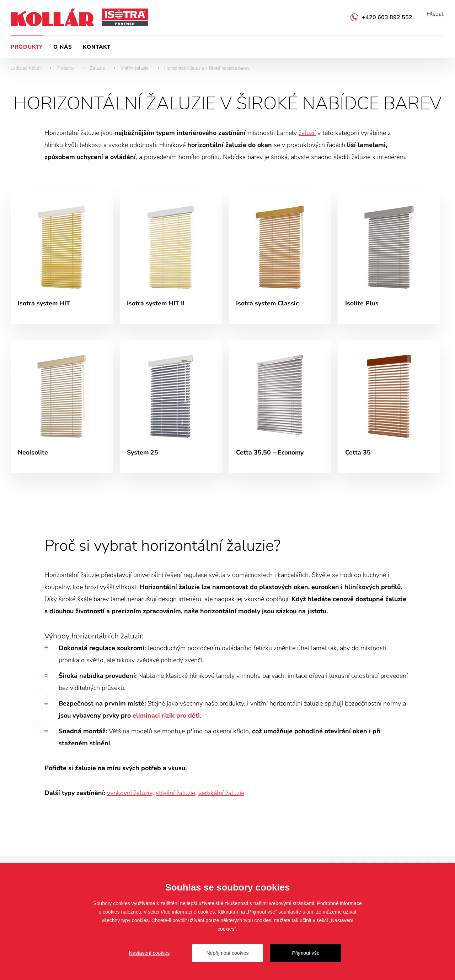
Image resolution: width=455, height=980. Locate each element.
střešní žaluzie (175, 796)
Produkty (27, 47)
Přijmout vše (306, 953)
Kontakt (97, 47)
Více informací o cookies (188, 912)
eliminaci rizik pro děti (166, 719)
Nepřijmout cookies (227, 953)
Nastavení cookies (149, 953)
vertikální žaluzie (221, 796)
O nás (63, 47)
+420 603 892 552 (387, 17)
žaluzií (307, 133)
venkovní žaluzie (130, 796)
